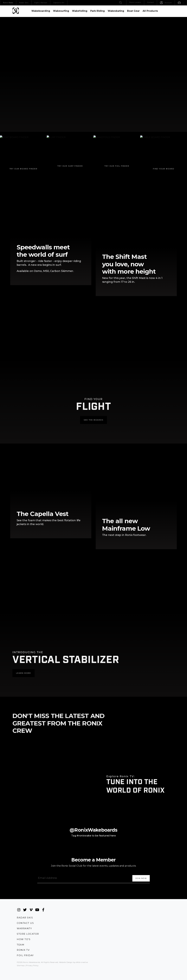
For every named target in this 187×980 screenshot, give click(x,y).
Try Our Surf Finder (72, 176)
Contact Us (25, 922)
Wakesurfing (61, 11)
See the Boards (93, 407)
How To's (24, 938)
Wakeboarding (41, 11)
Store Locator (28, 933)
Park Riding (98, 11)
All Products (150, 11)
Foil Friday (25, 955)
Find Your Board (165, 179)
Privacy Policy (32, 965)
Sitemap (21, 965)
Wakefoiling (80, 11)
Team (21, 944)
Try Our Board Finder (25, 179)
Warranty (24, 927)
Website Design (66, 962)
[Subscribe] (141, 877)
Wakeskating (116, 11)
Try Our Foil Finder (119, 176)
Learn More (24, 660)
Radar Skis (25, 916)
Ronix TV (23, 949)
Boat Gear (133, 11)
